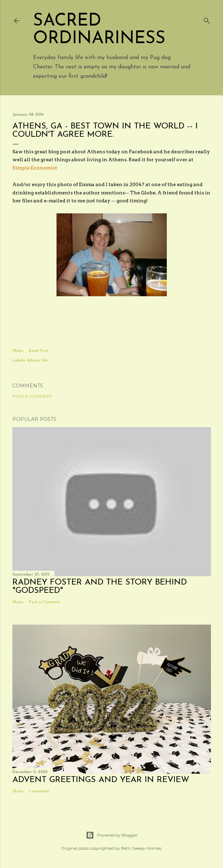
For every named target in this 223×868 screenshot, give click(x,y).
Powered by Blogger (112, 835)
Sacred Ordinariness (99, 30)
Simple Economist (35, 168)
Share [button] (18, 351)
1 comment (39, 791)
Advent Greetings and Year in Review (101, 780)
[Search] (207, 19)
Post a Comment (32, 396)
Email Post (39, 351)
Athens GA (37, 360)
